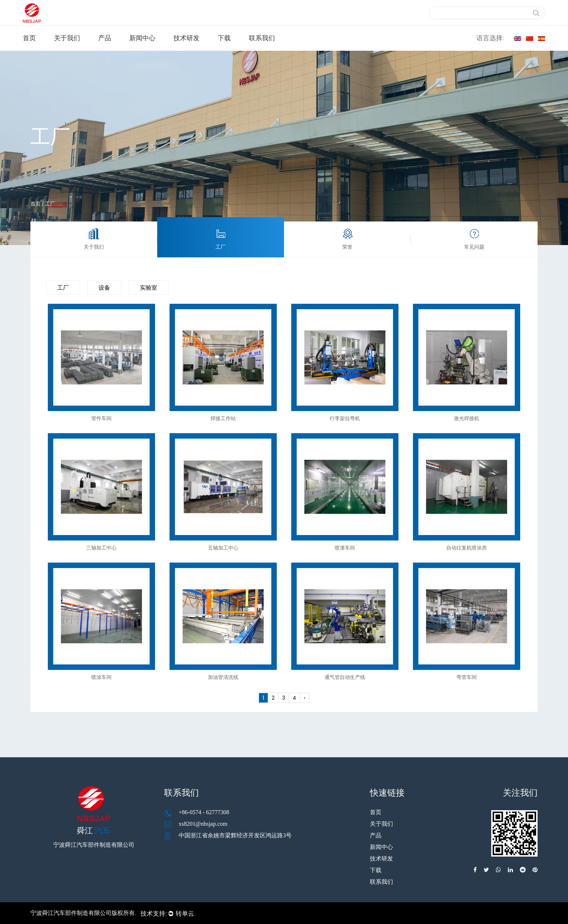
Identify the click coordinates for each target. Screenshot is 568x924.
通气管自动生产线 (345, 677)
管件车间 (101, 418)
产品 (105, 38)
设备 (104, 288)
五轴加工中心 (223, 548)
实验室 (149, 288)
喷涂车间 (101, 677)
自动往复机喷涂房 (467, 548)
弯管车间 (467, 677)
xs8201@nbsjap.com (203, 824)
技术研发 (187, 38)
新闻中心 (142, 38)
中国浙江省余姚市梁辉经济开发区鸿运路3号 (235, 835)
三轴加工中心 (101, 548)
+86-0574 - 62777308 (204, 812)
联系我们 (262, 38)
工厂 (63, 288)
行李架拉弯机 (345, 418)
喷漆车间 (345, 548)
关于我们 (67, 38)
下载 (224, 38)
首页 (29, 38)
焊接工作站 (223, 418)
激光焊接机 (467, 418)
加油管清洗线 (223, 677)
